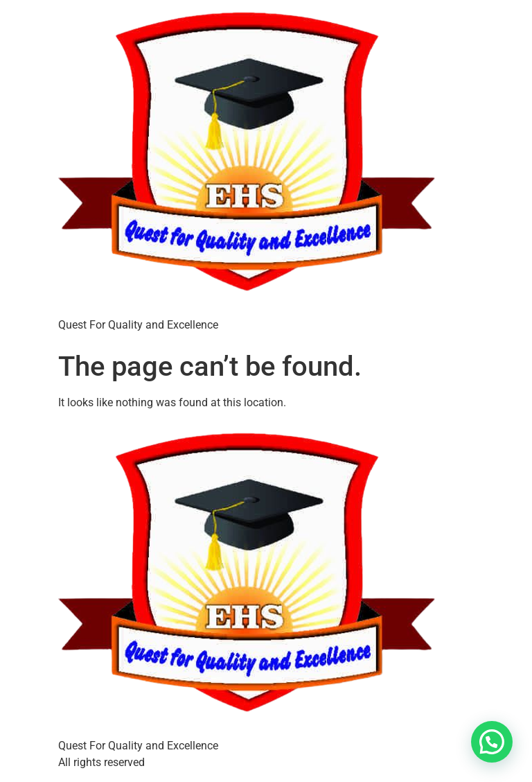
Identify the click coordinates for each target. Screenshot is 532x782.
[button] (492, 742)
